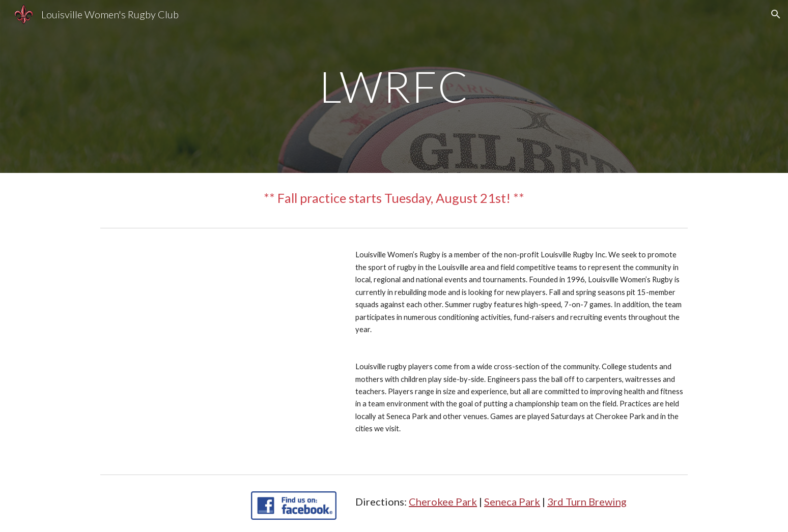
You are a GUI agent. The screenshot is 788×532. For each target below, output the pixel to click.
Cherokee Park (443, 501)
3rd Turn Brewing (587, 501)
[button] (776, 14)
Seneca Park (512, 501)
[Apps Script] (218, 326)
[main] (394, 86)
